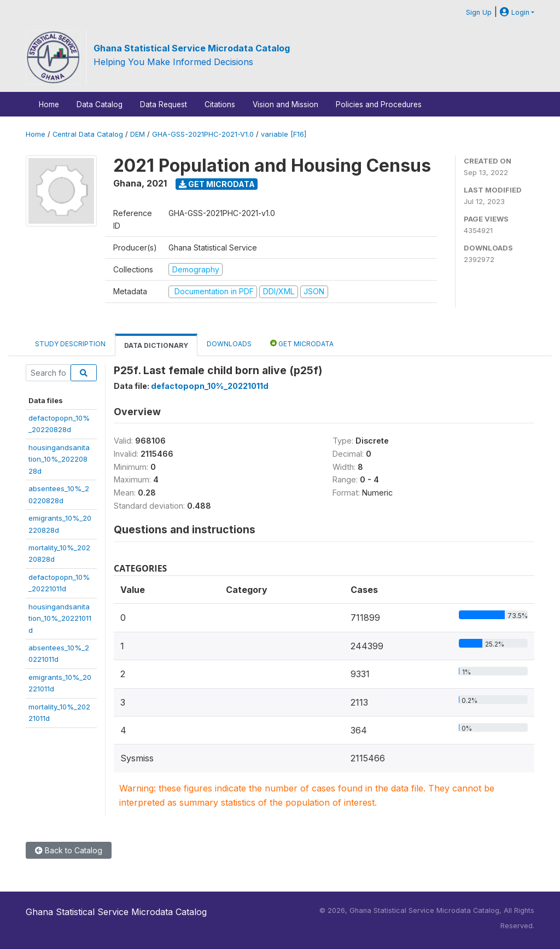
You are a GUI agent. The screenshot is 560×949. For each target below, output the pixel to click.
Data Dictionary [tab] (156, 345)
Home (49, 104)
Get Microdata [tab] (302, 343)
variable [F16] (284, 134)
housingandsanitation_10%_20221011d (60, 618)
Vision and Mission (285, 104)
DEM (138, 134)
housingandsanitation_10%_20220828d (59, 459)
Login (515, 12)
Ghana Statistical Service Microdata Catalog (192, 48)
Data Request (164, 104)
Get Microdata (217, 184)
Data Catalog (100, 104)
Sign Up (479, 12)
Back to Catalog (69, 850)
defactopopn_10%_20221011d (210, 386)
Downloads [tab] (229, 344)
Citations (220, 104)
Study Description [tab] (70, 344)
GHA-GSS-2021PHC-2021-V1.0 (203, 134)
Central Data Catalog (88, 134)
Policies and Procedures (379, 104)
